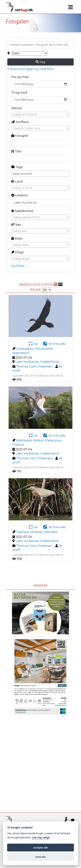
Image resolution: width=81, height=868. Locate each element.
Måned (16, 108)
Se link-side (54, 344)
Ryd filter (18, 266)
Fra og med (20, 77)
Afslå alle (41, 857)
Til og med (19, 93)
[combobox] (40, 114)
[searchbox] (41, 173)
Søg (40, 62)
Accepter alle (40, 848)
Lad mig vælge (41, 838)
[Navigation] (71, 7)
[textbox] (40, 115)
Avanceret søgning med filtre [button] (30, 69)
